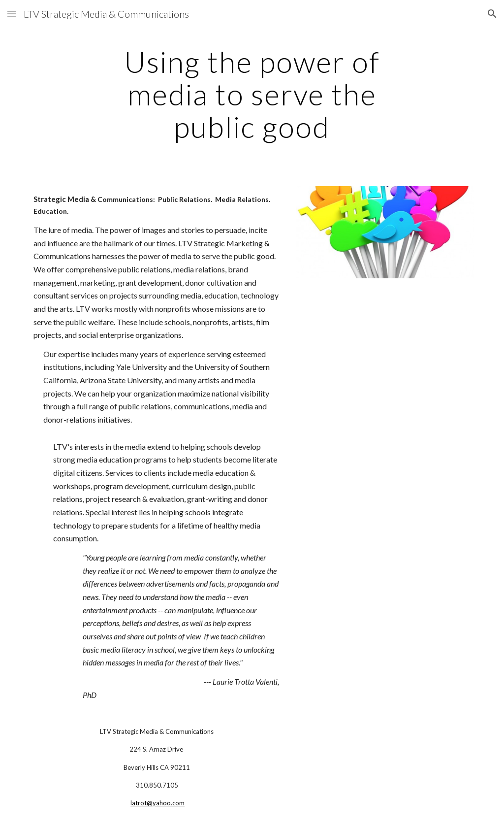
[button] (12, 14)
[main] (252, 94)
